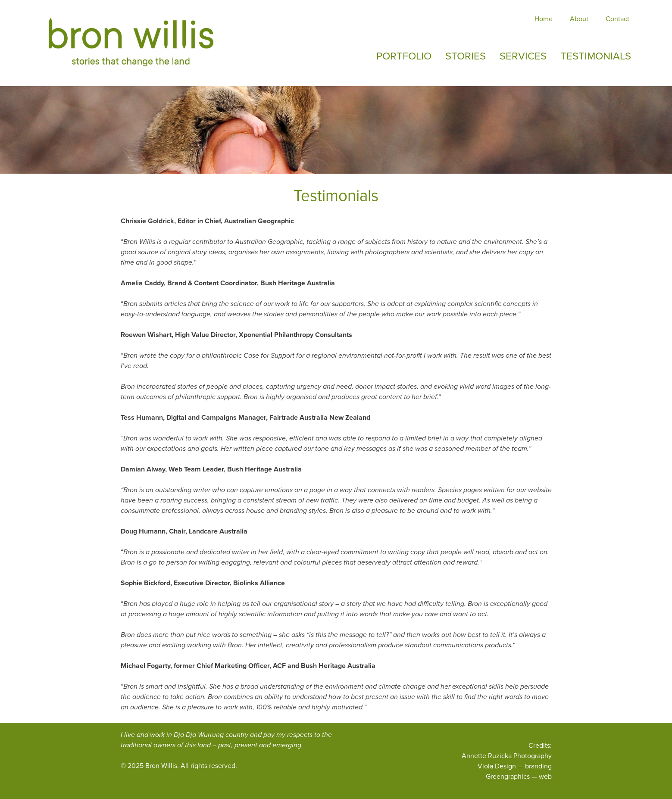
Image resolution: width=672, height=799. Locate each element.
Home (544, 19)
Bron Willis (161, 766)
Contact (617, 19)
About (579, 19)
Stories (466, 56)
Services (523, 56)
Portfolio (404, 56)
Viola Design (497, 766)
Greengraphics (508, 776)
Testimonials (596, 56)
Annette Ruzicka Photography (507, 756)
